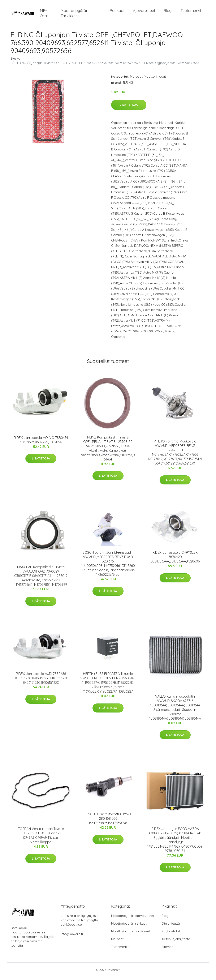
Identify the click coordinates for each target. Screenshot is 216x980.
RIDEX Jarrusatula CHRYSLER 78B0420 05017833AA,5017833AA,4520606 (175, 560)
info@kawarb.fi (72, 937)
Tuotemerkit (191, 12)
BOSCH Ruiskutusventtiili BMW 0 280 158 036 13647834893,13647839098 (108, 821)
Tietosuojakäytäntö (176, 942)
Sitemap (167, 950)
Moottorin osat (155, 79)
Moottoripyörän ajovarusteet (133, 919)
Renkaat (117, 12)
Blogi (168, 12)
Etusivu (16, 61)
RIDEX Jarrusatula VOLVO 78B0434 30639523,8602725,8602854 (41, 443)
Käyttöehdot (171, 934)
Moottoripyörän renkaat (129, 926)
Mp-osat (136, 79)
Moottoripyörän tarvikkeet (74, 15)
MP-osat (44, 15)
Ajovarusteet (144, 12)
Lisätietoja (129, 108)
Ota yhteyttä (171, 926)
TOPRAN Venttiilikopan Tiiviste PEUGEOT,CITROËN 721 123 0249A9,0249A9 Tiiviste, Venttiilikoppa (41, 838)
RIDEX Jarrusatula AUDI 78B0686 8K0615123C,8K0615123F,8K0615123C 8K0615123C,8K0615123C (41, 681)
